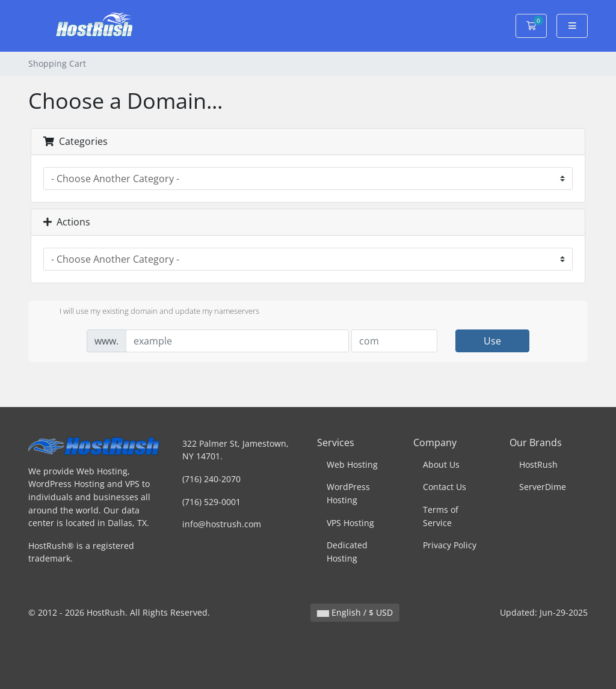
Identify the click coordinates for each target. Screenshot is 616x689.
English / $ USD (355, 612)
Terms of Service (441, 516)
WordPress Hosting (348, 493)
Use (492, 341)
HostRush (538, 464)
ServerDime (543, 487)
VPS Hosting (350, 523)
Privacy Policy (450, 545)
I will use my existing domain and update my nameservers (150, 312)
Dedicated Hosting (347, 552)
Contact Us (445, 487)
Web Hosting (352, 464)
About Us (441, 464)
